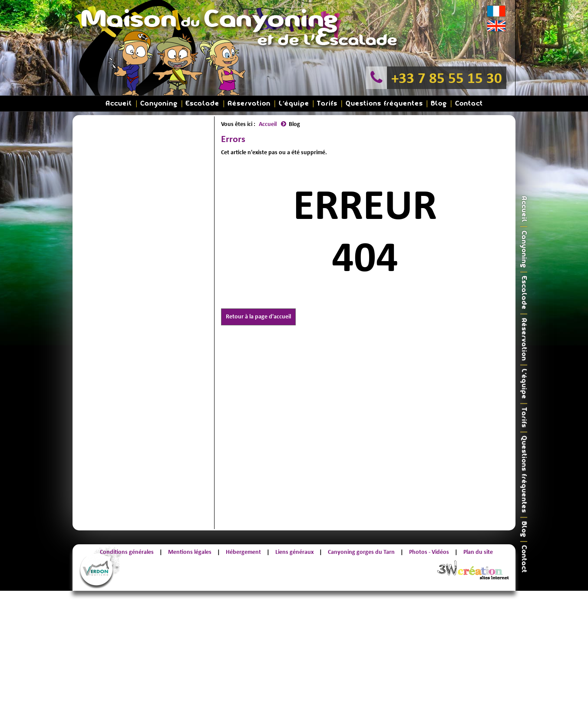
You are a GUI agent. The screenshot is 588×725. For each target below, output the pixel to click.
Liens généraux (294, 552)
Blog (439, 104)
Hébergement (243, 552)
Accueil (119, 104)
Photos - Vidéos (429, 552)
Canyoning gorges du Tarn (361, 552)
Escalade (202, 104)
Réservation (249, 104)
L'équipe (294, 104)
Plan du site (478, 552)
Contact (469, 104)
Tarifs (327, 104)
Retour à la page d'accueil (258, 316)
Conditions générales (127, 552)
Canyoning (159, 104)
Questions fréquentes (384, 104)
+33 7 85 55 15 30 (447, 78)
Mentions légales (190, 552)
